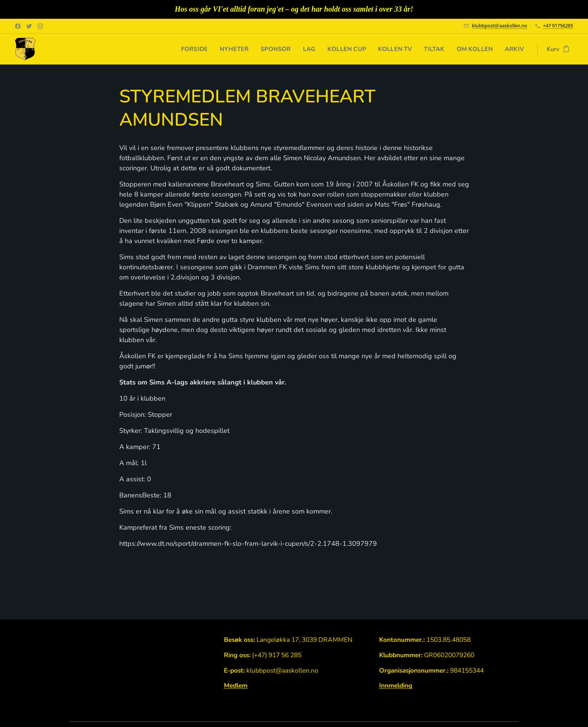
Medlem (236, 686)
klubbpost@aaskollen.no (499, 26)
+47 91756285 (558, 26)
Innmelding (396, 686)
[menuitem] (183, 49)
